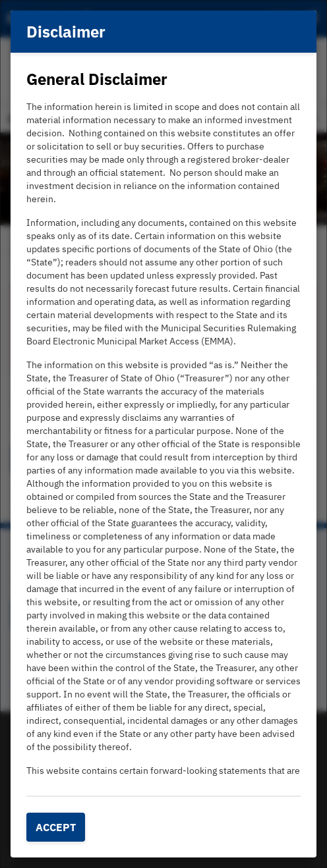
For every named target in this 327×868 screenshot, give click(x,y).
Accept (56, 827)
